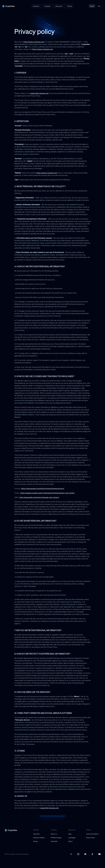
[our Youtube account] (99, 854)
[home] (8, 6)
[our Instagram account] (78, 854)
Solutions (36, 6)
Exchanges (72, 838)
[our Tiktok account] (92, 854)
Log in (92, 6)
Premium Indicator (39, 838)
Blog (70, 834)
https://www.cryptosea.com (42, 49)
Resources (59, 6)
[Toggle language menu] (100, 6)
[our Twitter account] (71, 854)
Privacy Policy (90, 838)
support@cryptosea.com (39, 93)
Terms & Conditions (92, 834)
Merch (71, 841)
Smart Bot (36, 834)
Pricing (70, 6)
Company (47, 6)
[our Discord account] (85, 854)
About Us (54, 834)
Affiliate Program (56, 838)
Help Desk (54, 841)
